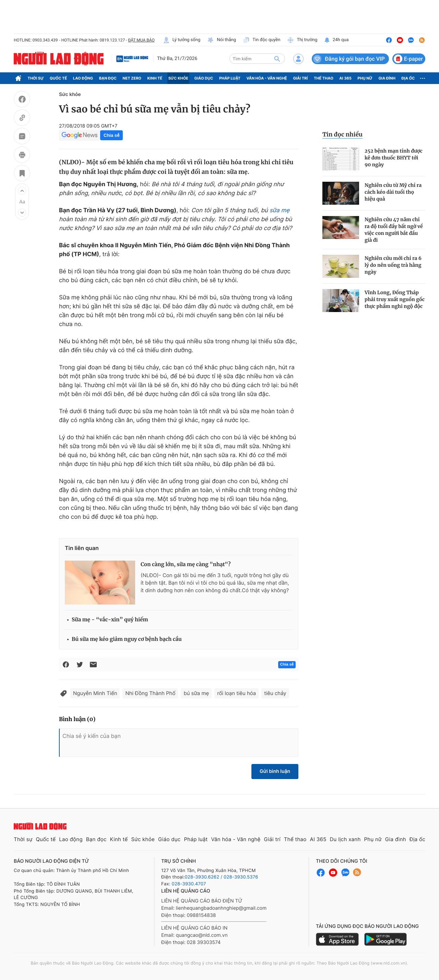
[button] (22, 191)
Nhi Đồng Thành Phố (150, 693)
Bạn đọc (108, 78)
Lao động (83, 78)
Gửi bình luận (275, 771)
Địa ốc (408, 78)
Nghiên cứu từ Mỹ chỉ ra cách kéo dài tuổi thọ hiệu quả (393, 192)
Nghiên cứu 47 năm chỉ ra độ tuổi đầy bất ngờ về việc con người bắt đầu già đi (394, 230)
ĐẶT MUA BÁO (141, 40)
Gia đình (387, 78)
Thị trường (302, 40)
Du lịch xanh (345, 839)
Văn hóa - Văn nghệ (267, 78)
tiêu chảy (275, 693)
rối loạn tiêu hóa (236, 693)
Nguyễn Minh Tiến (95, 693)
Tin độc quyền (262, 40)
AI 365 (345, 78)
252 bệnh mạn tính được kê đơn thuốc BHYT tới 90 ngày (394, 158)
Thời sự (36, 78)
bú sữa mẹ (196, 693)
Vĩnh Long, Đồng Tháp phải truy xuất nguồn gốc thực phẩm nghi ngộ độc (395, 299)
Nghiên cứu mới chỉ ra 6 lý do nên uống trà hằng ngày (393, 265)
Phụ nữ (365, 78)
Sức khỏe (178, 78)
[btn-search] (277, 59)
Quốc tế (58, 78)
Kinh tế (155, 78)
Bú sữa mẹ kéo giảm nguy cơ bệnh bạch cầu (127, 639)
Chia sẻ (111, 135)
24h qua (336, 40)
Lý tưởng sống (182, 40)
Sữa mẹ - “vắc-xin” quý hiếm (110, 620)
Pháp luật (230, 78)
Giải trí (300, 78)
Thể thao (324, 78)
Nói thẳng (222, 40)
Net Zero (132, 78)
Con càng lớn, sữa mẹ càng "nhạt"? (186, 565)
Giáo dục (204, 78)
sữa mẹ (280, 211)
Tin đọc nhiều (342, 134)
